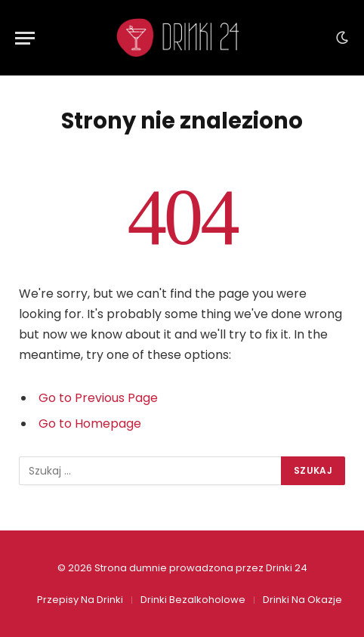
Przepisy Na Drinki (80, 600)
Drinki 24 (287, 568)
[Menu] (25, 38)
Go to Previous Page (98, 398)
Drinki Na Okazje (302, 600)
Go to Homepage (90, 424)
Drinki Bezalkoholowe (193, 600)
